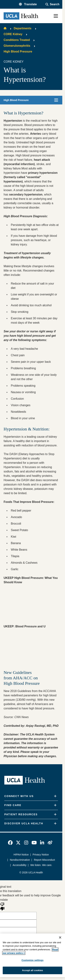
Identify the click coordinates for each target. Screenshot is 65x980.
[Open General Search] (52, 4)
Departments (23, 28)
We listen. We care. (41, 865)
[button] (28, 4)
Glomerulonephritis (17, 46)
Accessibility (19, 865)
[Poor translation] (2, 906)
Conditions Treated (17, 40)
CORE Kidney (13, 34)
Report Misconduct (45, 860)
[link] (10, 843)
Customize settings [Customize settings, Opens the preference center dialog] (32, 960)
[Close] (60, 937)
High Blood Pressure (18, 51)
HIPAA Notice (21, 855)
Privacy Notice (41, 855)
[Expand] (55, 796)
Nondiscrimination (20, 860)
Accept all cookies (32, 970)
